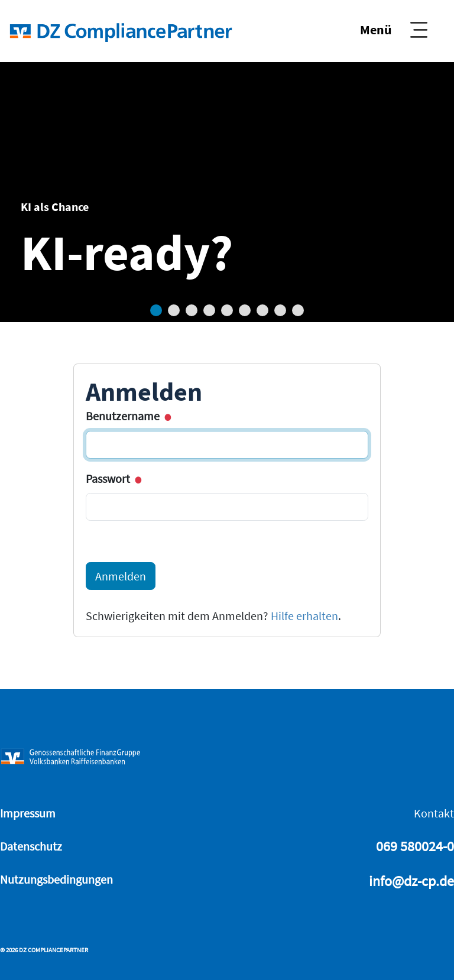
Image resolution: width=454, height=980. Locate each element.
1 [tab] (156, 310)
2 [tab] (174, 310)
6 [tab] (245, 310)
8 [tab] (280, 310)
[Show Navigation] (394, 30)
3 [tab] (192, 310)
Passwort (113, 478)
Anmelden (121, 576)
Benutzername (127, 416)
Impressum (28, 813)
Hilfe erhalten (304, 616)
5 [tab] (227, 310)
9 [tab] (298, 310)
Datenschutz (31, 846)
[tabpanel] (227, 192)
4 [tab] (209, 310)
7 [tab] (262, 310)
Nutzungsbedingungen (56, 879)
